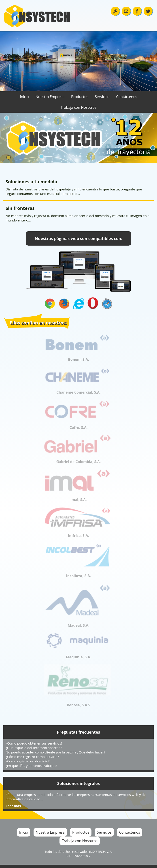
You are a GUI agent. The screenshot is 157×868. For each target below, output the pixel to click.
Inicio (24, 97)
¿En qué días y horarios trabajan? (31, 766)
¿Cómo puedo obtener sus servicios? (34, 743)
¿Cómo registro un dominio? (28, 761)
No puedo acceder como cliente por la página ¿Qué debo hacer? (55, 752)
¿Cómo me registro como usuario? (32, 757)
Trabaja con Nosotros (78, 107)
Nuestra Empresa (50, 97)
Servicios (102, 97)
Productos (80, 97)
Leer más (13, 806)
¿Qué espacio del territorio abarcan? (34, 748)
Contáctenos (127, 97)
